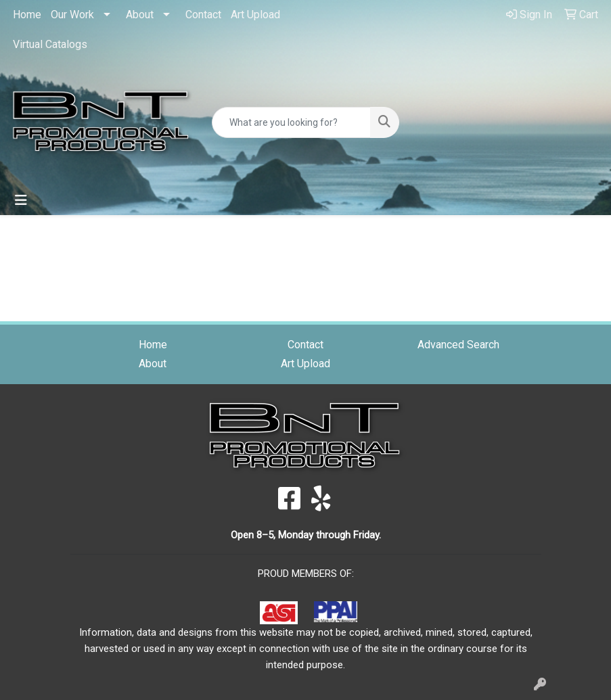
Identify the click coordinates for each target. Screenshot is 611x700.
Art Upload (255, 15)
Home (27, 15)
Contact (203, 15)
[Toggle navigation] (21, 200)
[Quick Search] (291, 122)
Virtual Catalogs (50, 44)
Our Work (72, 15)
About (140, 15)
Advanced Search (458, 345)
